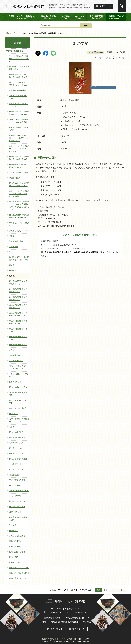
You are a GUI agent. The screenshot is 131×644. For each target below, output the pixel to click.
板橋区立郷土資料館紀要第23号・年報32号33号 (19, 158)
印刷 (97, 58)
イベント (80, 17)
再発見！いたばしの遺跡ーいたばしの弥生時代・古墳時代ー (19, 149)
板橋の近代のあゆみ (17, 501)
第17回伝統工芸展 (16, 241)
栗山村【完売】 (15, 496)
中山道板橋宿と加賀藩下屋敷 (19, 394)
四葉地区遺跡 (14, 475)
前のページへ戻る (60, 590)
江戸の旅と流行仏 (16, 563)
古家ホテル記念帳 (16, 469)
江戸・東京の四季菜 (17, 480)
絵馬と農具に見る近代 (18, 578)
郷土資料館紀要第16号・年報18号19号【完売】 (19, 314)
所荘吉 (12, 427)
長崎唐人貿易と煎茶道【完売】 (18, 519)
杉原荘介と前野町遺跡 (18, 459)
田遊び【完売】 (15, 512)
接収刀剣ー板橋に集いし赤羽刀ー (19, 129)
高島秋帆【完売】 (16, 541)
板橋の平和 (14, 531)
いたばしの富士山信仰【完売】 (18, 97)
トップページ (24, 33)
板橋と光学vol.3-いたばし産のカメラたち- (19, 166)
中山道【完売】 (15, 464)
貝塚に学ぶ (14, 414)
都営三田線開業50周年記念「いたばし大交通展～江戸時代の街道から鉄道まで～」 (19, 206)
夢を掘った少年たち (17, 448)
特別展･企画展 (49, 17)
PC (105, 590)
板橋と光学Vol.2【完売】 (19, 387)
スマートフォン (118, 590)
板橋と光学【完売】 (17, 432)
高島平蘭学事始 (15, 355)
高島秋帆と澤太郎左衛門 (19, 573)
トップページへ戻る (83, 590)
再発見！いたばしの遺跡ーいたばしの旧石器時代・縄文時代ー (19, 194)
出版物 (35, 33)
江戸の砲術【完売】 (17, 443)
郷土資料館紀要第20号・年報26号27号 (19, 283)
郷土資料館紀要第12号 (18, 345)
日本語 (94, 87)
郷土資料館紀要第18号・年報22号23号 (19, 298)
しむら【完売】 (15, 382)
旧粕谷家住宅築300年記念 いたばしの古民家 (19, 121)
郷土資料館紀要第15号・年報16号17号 (19, 322)
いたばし (13, 350)
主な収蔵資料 (96, 17)
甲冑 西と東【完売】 (18, 408)
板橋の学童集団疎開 (17, 507)
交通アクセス (105, 6)
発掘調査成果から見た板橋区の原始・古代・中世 (19, 259)
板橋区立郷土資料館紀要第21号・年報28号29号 (19, 216)
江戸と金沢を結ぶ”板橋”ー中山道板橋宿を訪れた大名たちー (19, 138)
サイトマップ (56, 629)
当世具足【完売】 (16, 361)
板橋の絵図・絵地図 (17, 552)
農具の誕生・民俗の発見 (19, 568)
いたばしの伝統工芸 (17, 536)
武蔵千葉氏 (14, 247)
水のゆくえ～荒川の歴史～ (19, 224)
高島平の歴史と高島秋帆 (19, 173)
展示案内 (66, 17)
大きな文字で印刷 (113, 58)
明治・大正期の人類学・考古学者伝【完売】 (19, 367)
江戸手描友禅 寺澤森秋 (18, 90)
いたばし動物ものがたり (19, 491)
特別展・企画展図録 (49, 33)
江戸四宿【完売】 (16, 547)
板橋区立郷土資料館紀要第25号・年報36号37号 (19, 76)
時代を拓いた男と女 (17, 438)
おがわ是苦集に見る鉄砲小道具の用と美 (19, 420)
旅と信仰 (13, 525)
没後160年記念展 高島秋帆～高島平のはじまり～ (19, 59)
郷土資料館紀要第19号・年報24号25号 (19, 291)
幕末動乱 (13, 265)
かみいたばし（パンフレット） (19, 375)
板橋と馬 (13, 271)
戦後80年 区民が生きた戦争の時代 (19, 68)
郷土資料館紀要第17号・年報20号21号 (19, 306)
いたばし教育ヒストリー (19, 231)
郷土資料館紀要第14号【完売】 (18, 330)
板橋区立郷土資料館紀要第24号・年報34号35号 (19, 113)
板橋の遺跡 (14, 557)
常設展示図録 (14, 178)
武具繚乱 (13, 236)
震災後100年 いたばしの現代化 (19, 105)
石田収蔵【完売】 (16, 485)
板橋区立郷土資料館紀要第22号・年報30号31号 (19, 185)
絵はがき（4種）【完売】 (18, 402)
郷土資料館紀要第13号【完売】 (18, 338)
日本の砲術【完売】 (17, 454)
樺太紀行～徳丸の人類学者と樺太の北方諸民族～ (19, 84)
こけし (12, 252)
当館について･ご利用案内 (22, 17)
